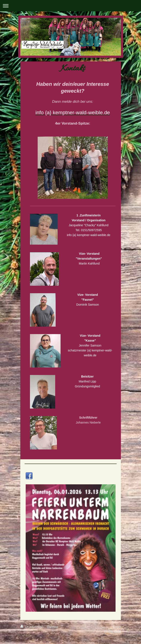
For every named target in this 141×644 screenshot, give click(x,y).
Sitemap (52, 627)
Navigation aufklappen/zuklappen (70, 6)
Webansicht (112, 631)
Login (117, 627)
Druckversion (33, 627)
